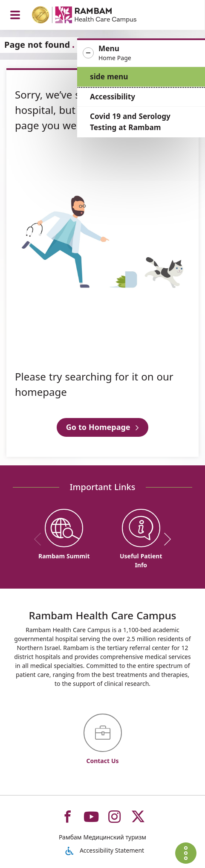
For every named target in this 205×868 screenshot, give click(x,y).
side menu (109, 77)
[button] (141, 53)
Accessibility (113, 97)
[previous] (40, 539)
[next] (165, 539)
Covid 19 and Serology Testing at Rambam (130, 122)
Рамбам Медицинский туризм (102, 837)
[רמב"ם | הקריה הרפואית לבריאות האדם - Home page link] (95, 16)
